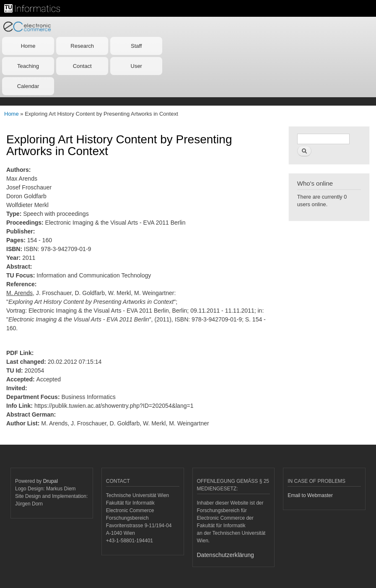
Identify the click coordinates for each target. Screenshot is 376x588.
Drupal (51, 481)
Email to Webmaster (310, 495)
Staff (136, 46)
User (136, 66)
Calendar (28, 86)
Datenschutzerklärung (226, 555)
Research (82, 46)
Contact (82, 66)
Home (28, 46)
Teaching (28, 66)
